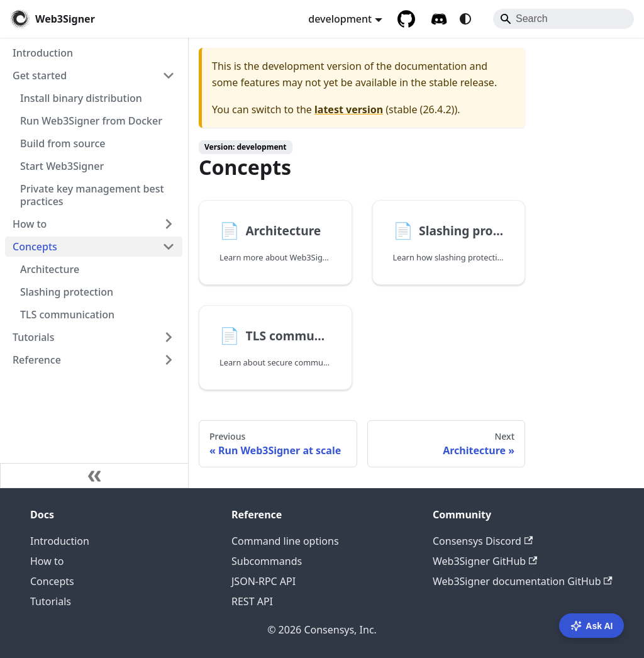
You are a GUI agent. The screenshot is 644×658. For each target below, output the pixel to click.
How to (47, 561)
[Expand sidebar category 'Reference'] (169, 360)
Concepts (52, 581)
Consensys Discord (483, 541)
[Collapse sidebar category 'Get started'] (169, 75)
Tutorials (51, 601)
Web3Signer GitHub (485, 561)
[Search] (563, 19)
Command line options (285, 541)
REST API (252, 601)
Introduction (60, 541)
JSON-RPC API (264, 581)
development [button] (340, 19)
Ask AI (591, 626)
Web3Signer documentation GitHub (523, 581)
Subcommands (267, 561)
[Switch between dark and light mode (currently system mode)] (465, 19)
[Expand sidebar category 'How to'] (169, 224)
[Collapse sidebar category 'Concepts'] (169, 247)
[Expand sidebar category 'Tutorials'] (169, 337)
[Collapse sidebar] (94, 476)
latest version (349, 109)
